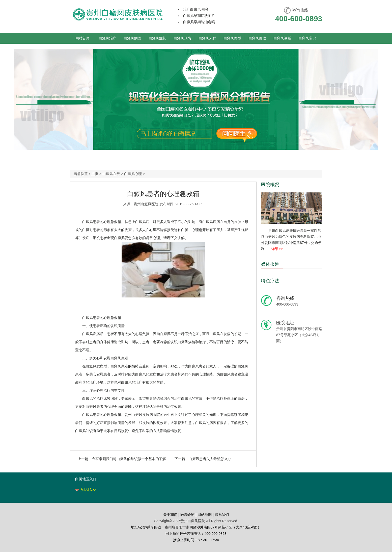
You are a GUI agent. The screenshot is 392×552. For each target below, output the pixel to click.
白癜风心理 (133, 174)
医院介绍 (188, 515)
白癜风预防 (182, 38)
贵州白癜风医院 (146, 204)
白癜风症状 (157, 38)
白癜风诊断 (282, 38)
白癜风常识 (307, 38)
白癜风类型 (232, 38)
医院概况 (270, 185)
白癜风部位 (257, 38)
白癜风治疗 (107, 38)
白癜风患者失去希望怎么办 (210, 459)
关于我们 (170, 515)
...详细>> (276, 249)
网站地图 (205, 515)
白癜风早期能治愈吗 (199, 22)
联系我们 (222, 515)
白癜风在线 (111, 174)
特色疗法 (270, 281)
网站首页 (82, 38)
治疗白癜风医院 (195, 9)
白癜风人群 (207, 38)
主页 (95, 174)
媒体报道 (270, 264)
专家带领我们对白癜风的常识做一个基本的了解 (129, 459)
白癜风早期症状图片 (199, 16)
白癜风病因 (132, 38)
